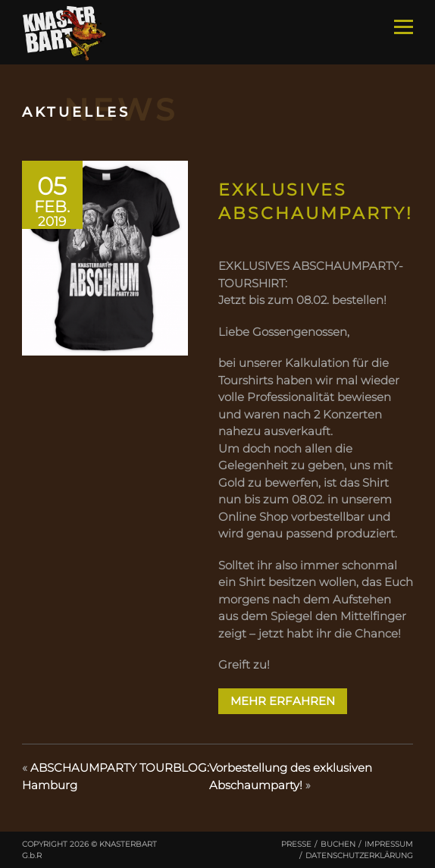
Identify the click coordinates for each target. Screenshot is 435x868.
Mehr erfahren (283, 701)
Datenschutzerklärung (359, 855)
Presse (296, 844)
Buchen (338, 844)
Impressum (389, 844)
